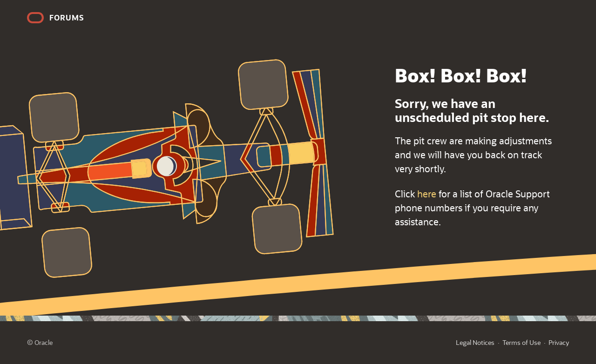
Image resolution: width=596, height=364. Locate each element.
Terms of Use (521, 342)
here (427, 194)
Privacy (559, 342)
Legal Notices (475, 342)
